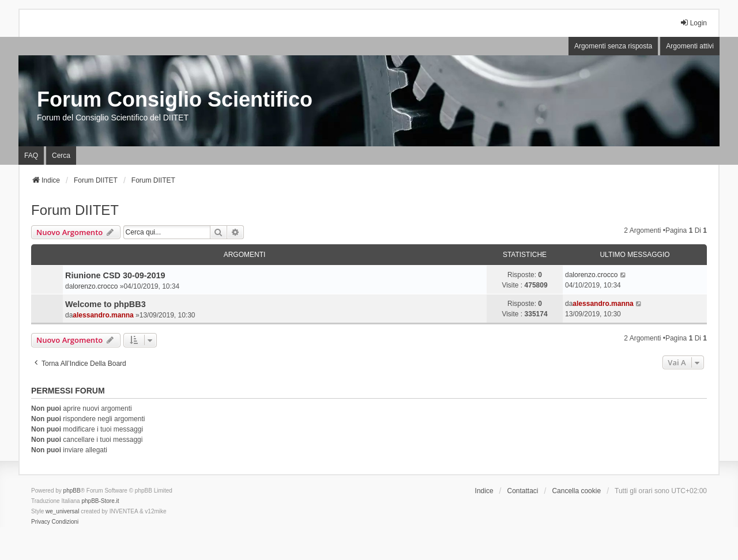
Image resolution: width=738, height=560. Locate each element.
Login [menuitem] (693, 23)
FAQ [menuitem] (31, 156)
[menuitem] (41, 522)
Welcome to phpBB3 (106, 304)
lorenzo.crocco (95, 286)
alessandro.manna (103, 315)
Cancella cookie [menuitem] (576, 491)
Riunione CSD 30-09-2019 (115, 275)
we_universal (62, 511)
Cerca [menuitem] (61, 156)
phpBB (72, 491)
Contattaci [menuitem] (523, 491)
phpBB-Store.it (100, 501)
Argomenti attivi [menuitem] (690, 46)
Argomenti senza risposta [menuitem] (613, 46)
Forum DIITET (75, 210)
